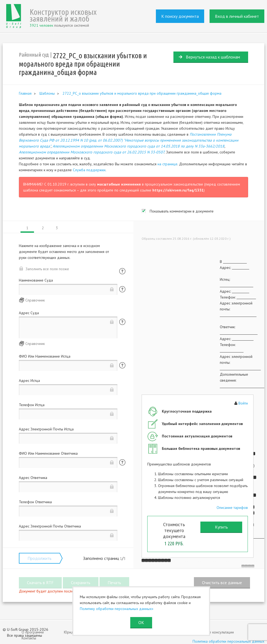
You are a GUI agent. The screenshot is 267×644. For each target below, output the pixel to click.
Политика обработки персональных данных (228, 641)
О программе (33, 632)
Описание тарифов (232, 508)
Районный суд (34, 55)
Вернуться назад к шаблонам (213, 57)
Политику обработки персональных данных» (117, 609)
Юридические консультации (211, 632)
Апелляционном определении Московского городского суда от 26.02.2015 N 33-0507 (92, 152)
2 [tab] (43, 228)
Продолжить (40, 558)
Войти (243, 403)
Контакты (29, 638)
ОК (141, 622)
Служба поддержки (89, 170)
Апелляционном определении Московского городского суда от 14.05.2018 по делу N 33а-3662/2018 (138, 146)
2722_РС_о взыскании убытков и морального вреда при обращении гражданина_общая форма (142, 93)
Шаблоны (47, 93)
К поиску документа (180, 16)
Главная (25, 93)
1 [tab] (27, 228)
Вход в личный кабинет (237, 16)
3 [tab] (57, 228)
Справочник (35, 300)
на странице (167, 164)
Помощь (122, 271)
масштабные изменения (119, 184)
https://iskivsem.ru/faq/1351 (178, 190)
